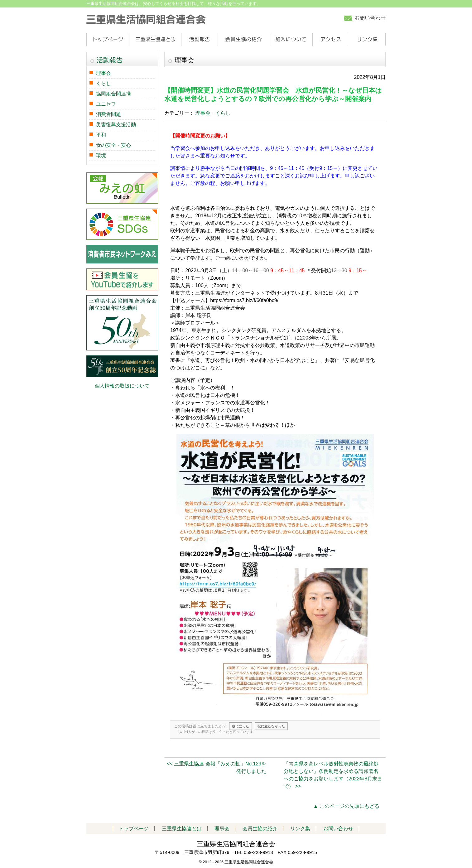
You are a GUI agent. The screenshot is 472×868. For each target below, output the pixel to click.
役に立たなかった (271, 726)
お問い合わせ (338, 829)
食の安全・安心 (113, 145)
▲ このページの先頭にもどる (346, 806)
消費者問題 (108, 114)
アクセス (331, 40)
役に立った (241, 726)
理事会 (203, 113)
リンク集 (367, 40)
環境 (101, 155)
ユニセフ (106, 104)
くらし (223, 113)
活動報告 (199, 40)
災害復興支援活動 (116, 125)
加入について (291, 40)
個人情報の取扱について (122, 386)
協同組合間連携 (113, 94)
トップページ (108, 40)
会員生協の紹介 (244, 40)
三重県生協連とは (155, 40)
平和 (101, 135)
